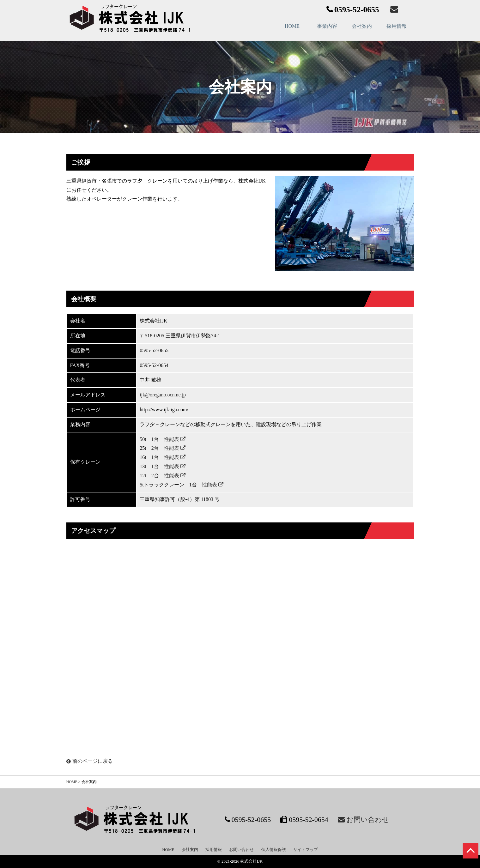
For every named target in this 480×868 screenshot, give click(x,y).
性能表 (175, 439)
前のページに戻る (90, 761)
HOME (292, 26)
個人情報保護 (274, 850)
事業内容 (327, 26)
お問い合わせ (241, 850)
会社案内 (362, 26)
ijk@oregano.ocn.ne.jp (163, 395)
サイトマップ (306, 850)
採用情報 (397, 26)
